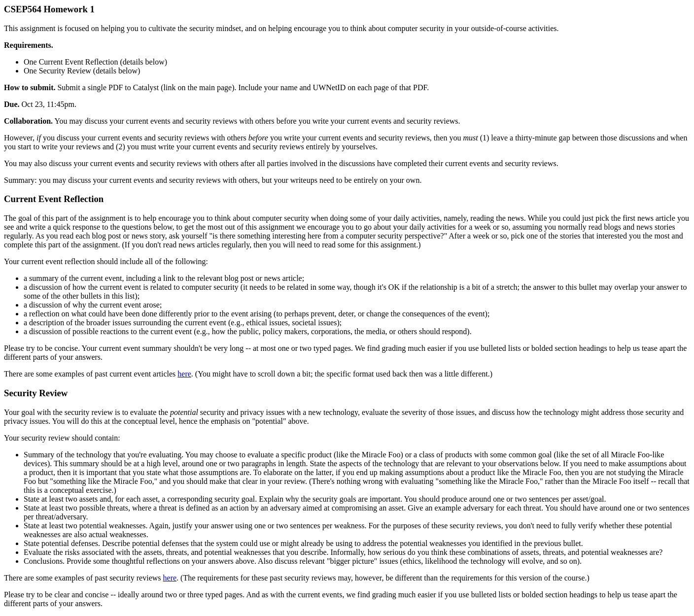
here (184, 374)
